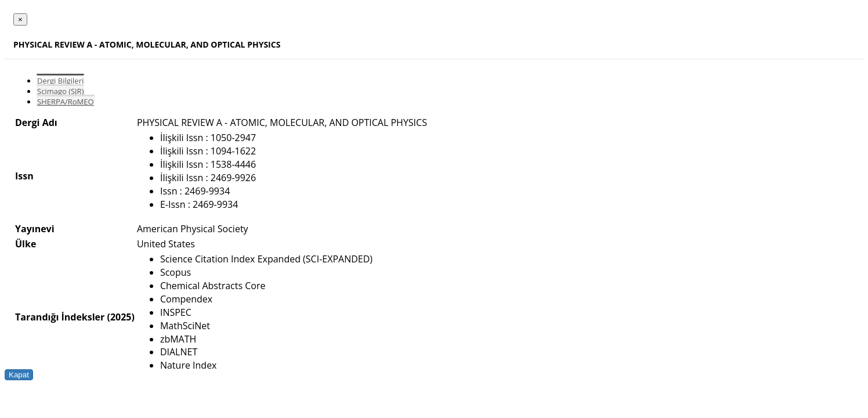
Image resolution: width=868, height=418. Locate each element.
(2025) (120, 317)
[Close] (20, 19)
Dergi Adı (36, 122)
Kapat (19, 375)
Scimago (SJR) (60, 91)
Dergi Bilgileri (60, 81)
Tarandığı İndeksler (60, 317)
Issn (24, 176)
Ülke (26, 244)
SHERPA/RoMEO (66, 102)
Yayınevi (35, 229)
